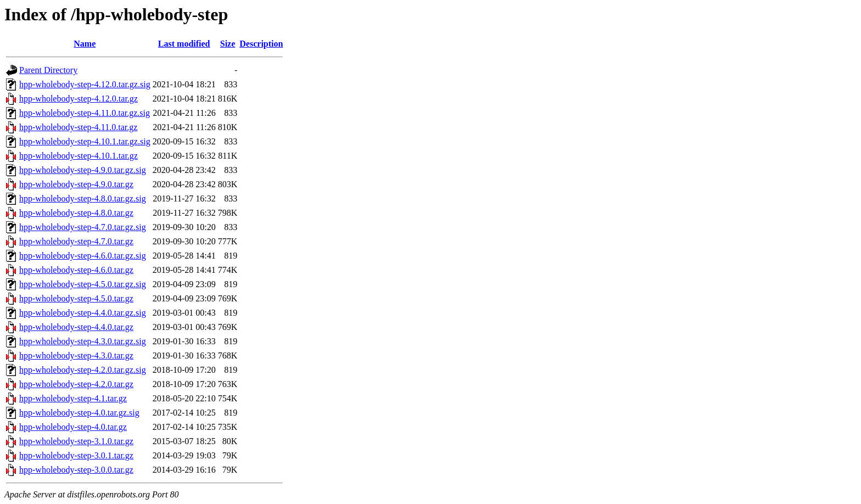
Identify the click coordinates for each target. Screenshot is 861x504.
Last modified (184, 44)
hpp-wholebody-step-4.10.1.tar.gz (79, 156)
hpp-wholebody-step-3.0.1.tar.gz (76, 455)
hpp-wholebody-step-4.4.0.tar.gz (76, 327)
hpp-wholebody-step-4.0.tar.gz (73, 427)
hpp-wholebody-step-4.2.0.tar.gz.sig (83, 370)
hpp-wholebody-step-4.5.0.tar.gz (76, 298)
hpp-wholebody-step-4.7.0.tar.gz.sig (83, 227)
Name (85, 44)
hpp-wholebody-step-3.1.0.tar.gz (76, 441)
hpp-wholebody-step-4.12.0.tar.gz (79, 99)
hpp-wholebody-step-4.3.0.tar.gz (76, 355)
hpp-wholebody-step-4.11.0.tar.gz (78, 127)
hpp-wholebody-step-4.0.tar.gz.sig (79, 413)
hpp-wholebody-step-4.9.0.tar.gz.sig (83, 170)
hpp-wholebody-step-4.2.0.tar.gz (76, 384)
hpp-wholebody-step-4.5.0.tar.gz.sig (83, 284)
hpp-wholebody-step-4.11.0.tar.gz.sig (85, 113)
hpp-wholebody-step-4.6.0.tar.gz (76, 270)
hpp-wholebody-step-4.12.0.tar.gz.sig (85, 84)
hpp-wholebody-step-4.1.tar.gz (73, 398)
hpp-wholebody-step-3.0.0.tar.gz (76, 470)
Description (261, 44)
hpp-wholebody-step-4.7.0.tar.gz (76, 241)
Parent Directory (48, 70)
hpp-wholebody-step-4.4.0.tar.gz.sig (83, 313)
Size (228, 44)
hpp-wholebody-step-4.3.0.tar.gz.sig (83, 341)
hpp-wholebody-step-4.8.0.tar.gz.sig (83, 198)
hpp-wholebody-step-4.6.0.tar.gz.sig (83, 256)
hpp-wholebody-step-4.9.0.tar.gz (76, 184)
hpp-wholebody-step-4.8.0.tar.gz (76, 213)
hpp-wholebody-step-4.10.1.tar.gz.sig (85, 141)
